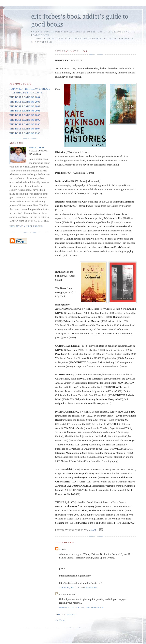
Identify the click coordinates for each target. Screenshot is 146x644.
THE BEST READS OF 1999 (25, 120)
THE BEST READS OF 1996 (25, 133)
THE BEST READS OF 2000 (25, 115)
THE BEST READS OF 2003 (25, 102)
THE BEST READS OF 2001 (25, 111)
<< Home (60, 620)
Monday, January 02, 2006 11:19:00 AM (81, 607)
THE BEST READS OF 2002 (25, 106)
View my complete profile (26, 226)
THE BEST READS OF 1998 (25, 124)
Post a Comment (66, 615)
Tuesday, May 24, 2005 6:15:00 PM (78, 587)
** (60, 549)
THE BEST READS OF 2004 (25, 97)
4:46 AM (92, 530)
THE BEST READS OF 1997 (25, 129)
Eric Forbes (37, 148)
